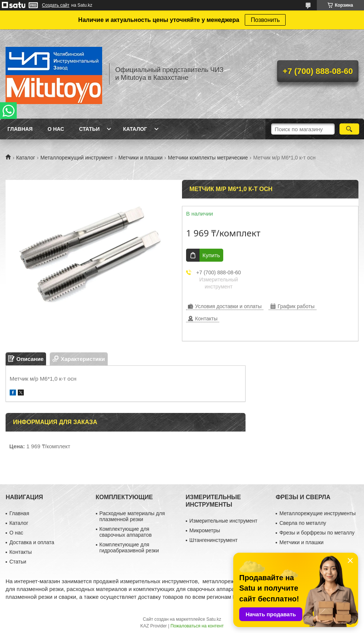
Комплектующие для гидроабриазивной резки (129, 548)
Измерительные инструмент (223, 521)
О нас (56, 129)
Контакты (20, 552)
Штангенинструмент (214, 540)
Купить (211, 255)
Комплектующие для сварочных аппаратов (126, 532)
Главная (20, 129)
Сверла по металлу (303, 523)
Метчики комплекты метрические (208, 158)
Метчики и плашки (141, 158)
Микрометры (205, 530)
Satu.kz (214, 619)
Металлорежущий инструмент (77, 158)
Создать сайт (56, 5)
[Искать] (349, 129)
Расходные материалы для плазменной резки (132, 516)
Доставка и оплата (32, 542)
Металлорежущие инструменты (317, 513)
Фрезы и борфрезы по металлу (317, 533)
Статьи (90, 129)
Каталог (135, 129)
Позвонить (265, 20)
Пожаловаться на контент (197, 626)
